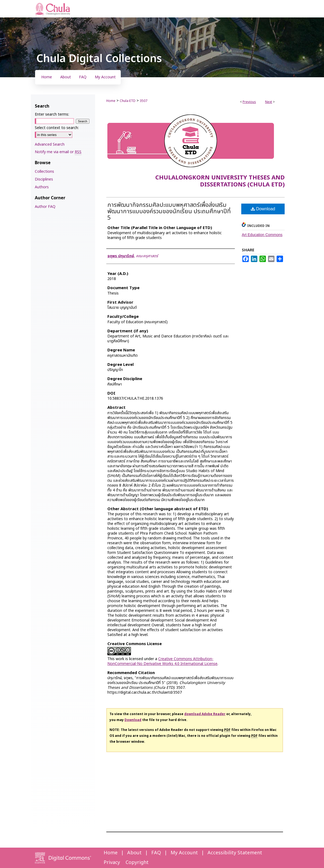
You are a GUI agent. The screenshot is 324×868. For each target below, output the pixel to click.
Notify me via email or (58, 152)
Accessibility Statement (235, 853)
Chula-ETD (128, 101)
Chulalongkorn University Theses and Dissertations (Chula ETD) (220, 181)
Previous (249, 102)
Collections (44, 172)
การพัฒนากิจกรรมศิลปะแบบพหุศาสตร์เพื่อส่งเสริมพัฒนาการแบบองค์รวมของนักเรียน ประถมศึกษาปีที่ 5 (169, 212)
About (134, 853)
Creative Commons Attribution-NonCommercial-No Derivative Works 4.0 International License (162, 661)
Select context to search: (57, 128)
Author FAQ (45, 207)
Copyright (137, 863)
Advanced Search (50, 144)
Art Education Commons (262, 235)
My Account (184, 853)
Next (269, 102)
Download (263, 209)
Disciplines (44, 179)
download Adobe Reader (205, 714)
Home (111, 101)
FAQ (156, 853)
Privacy (112, 863)
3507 (144, 101)
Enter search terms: (52, 114)
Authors (42, 187)
